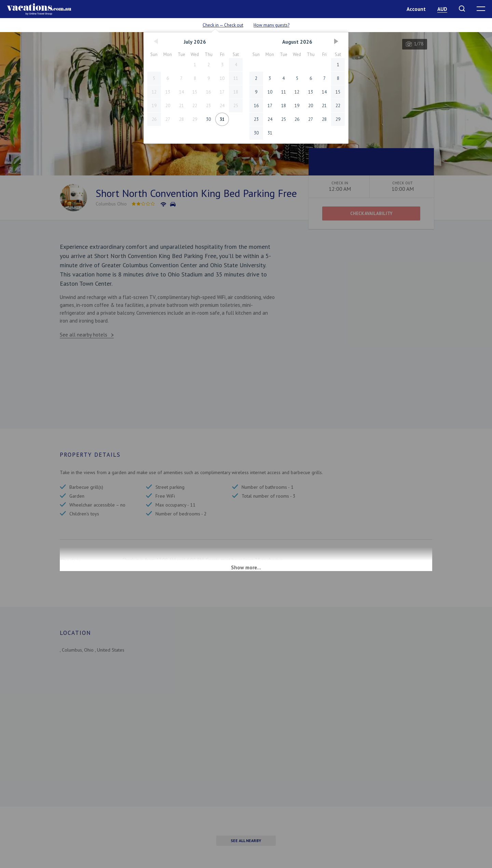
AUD (442, 9)
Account (416, 9)
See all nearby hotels (84, 335)
